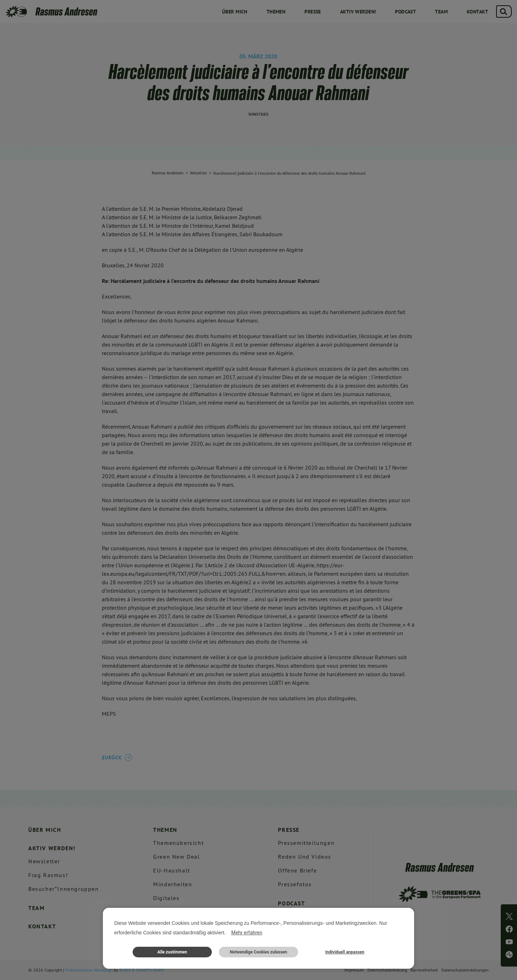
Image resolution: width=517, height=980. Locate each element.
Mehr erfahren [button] (247, 933)
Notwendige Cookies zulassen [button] (258, 952)
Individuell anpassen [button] (345, 952)
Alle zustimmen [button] (172, 952)
